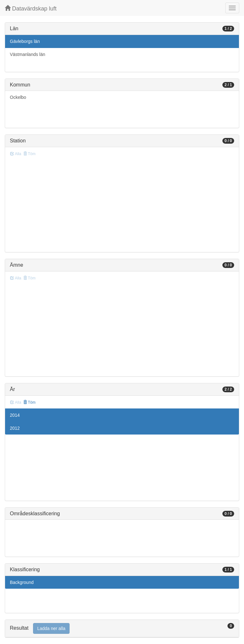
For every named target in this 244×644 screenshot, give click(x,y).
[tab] (122, 629)
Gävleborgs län (25, 41)
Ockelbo (18, 97)
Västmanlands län (27, 54)
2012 (15, 428)
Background (22, 582)
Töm (29, 402)
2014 (15, 415)
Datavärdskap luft (31, 8)
